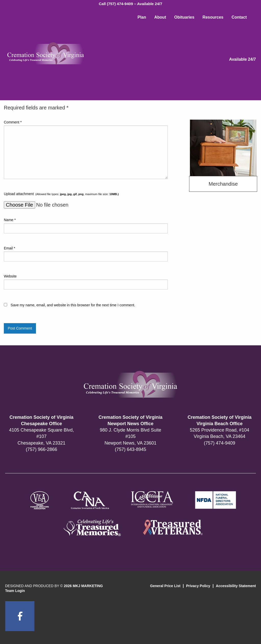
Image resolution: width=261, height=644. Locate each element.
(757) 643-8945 (130, 449)
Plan (142, 17)
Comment (13, 122)
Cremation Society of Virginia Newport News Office (131, 420)
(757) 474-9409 (220, 443)
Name (10, 220)
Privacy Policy (198, 586)
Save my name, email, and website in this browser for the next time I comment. (73, 305)
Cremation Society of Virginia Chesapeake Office (41, 420)
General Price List (165, 586)
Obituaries (184, 17)
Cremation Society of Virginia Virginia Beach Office (220, 420)
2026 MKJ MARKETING (83, 586)
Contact (239, 17)
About (160, 17)
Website (10, 276)
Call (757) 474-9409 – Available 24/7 (130, 4)
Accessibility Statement (236, 586)
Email (9, 248)
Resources (213, 17)
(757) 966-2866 (41, 449)
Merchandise (223, 184)
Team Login (15, 591)
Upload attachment (61, 194)
